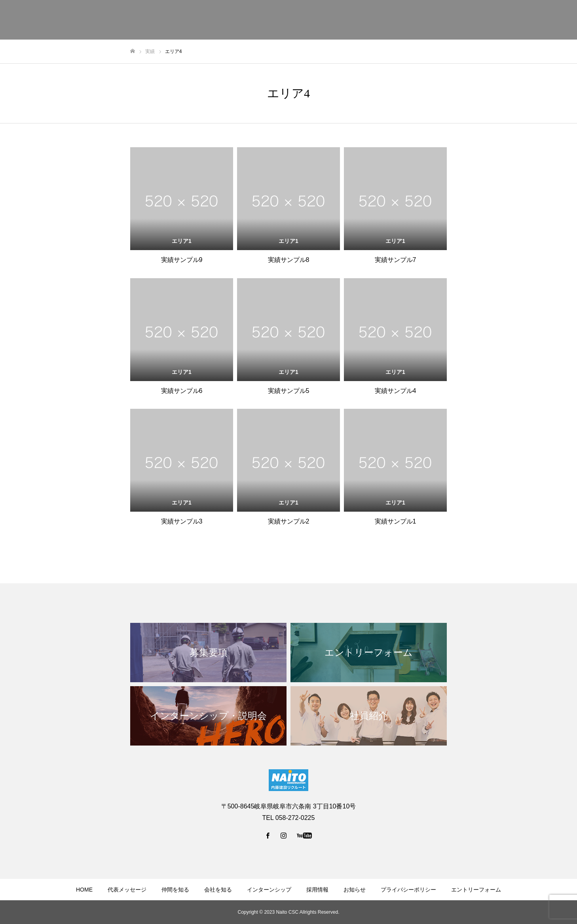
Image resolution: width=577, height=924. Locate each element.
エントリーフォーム (476, 890)
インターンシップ (269, 890)
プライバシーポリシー (408, 890)
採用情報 (317, 890)
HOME (84, 890)
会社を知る (218, 890)
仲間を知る (175, 890)
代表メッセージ (127, 890)
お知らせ (355, 890)
